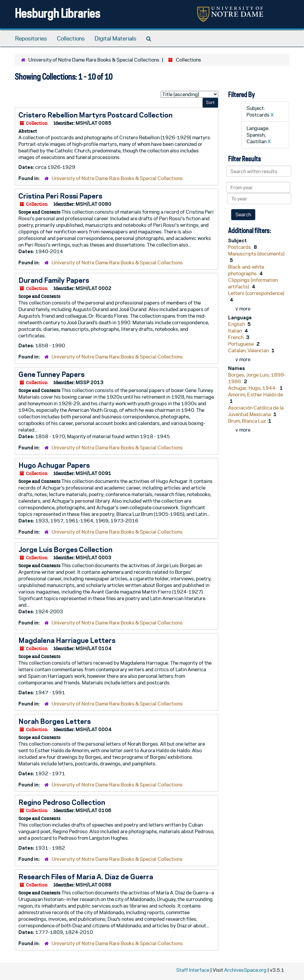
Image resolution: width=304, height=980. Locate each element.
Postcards (240, 247)
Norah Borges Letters (55, 721)
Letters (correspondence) (256, 293)
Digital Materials (116, 39)
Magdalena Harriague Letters (67, 640)
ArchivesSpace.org (245, 970)
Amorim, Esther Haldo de (256, 395)
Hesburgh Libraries (58, 13)
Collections (71, 39)
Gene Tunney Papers (51, 374)
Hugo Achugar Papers (54, 465)
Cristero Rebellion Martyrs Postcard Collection (95, 115)
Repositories (31, 39)
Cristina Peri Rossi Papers (60, 196)
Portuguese (241, 344)
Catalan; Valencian (249, 350)
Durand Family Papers (54, 280)
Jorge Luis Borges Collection (65, 549)
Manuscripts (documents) (256, 254)
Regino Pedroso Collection (62, 802)
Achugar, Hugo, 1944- (253, 388)
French (236, 337)
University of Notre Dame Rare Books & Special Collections (94, 60)
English (237, 324)
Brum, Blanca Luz (247, 421)
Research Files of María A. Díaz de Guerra (86, 877)
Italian (235, 331)
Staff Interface (193, 970)
